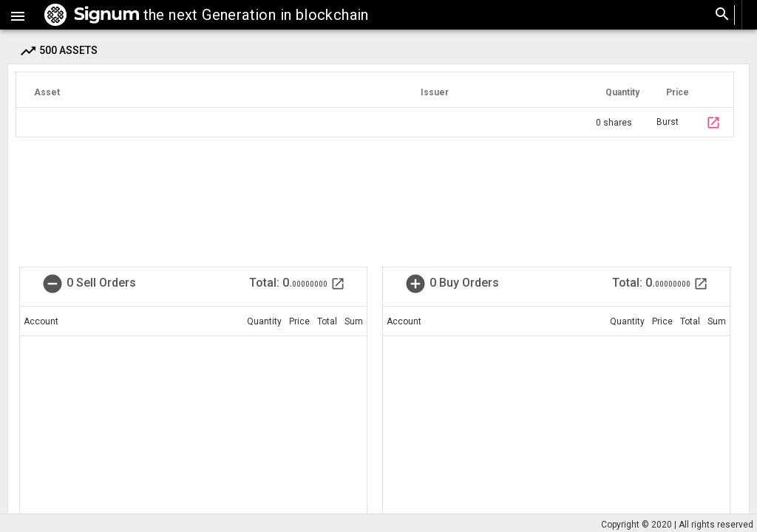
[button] (18, 15)
